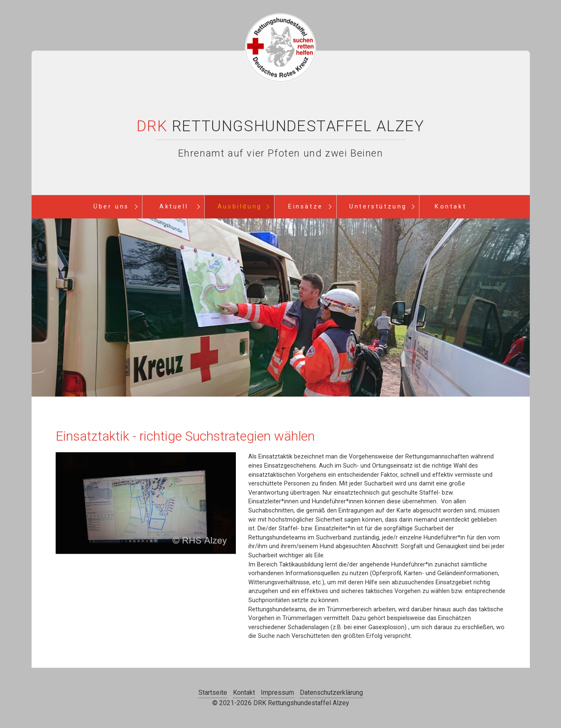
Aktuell (174, 207)
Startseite (213, 692)
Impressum (277, 692)
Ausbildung (240, 207)
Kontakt (451, 207)
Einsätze (306, 207)
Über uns (111, 207)
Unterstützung (378, 207)
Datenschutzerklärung (331, 692)
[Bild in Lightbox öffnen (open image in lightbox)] (146, 503)
